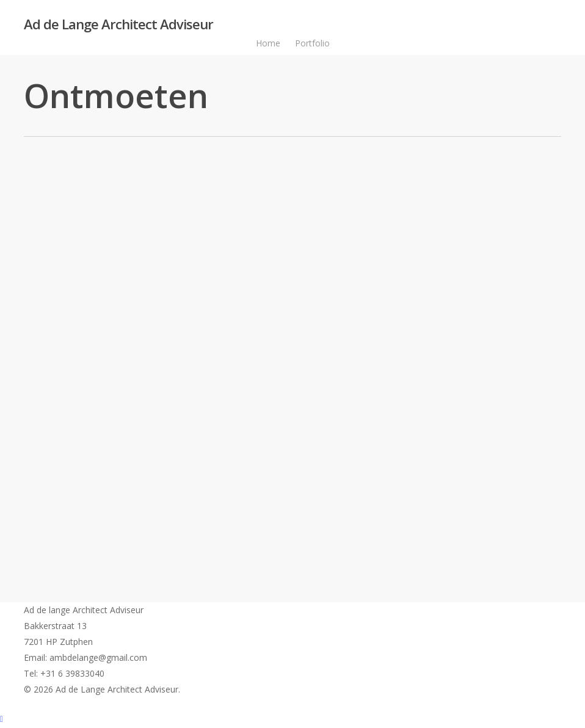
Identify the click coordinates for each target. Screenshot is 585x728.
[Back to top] (292, 720)
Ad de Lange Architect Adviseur (118, 24)
